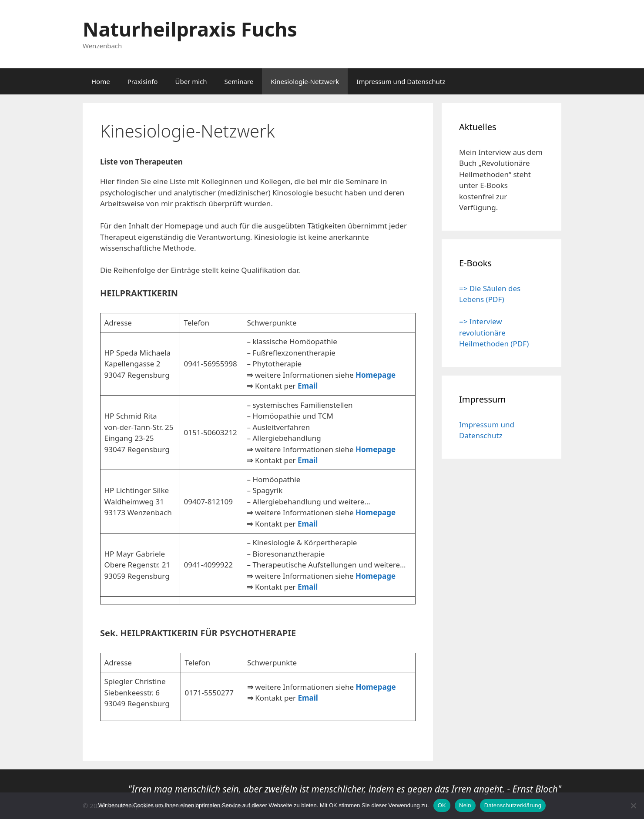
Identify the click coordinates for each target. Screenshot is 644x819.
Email (308, 386)
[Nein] (633, 806)
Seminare (239, 81)
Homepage (376, 375)
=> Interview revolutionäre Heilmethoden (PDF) (494, 332)
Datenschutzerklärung (513, 805)
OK (442, 805)
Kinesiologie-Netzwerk (305, 81)
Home (101, 81)
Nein (465, 805)
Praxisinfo (143, 81)
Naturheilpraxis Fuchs (190, 29)
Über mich (191, 81)
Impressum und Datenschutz (401, 81)
